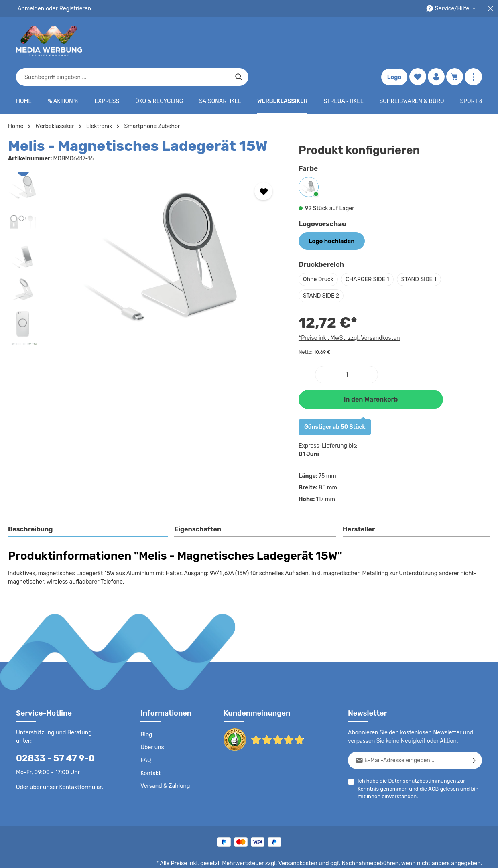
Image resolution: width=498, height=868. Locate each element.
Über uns (152, 722)
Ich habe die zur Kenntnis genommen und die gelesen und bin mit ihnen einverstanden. (419, 763)
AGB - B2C (251, 856)
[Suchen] (356, 41)
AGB (409, 764)
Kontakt (150, 748)
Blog (146, 710)
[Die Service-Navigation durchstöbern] (452, 9)
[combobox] (240, 41)
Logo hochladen (330, 217)
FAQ (146, 735)
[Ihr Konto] (436, 41)
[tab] (88, 505)
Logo (393, 41)
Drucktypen (354, 856)
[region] (145, 235)
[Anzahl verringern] (307, 350)
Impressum (320, 856)
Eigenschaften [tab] (197, 504)
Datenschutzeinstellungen (450, 856)
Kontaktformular (78, 753)
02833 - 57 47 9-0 (51, 725)
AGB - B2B (285, 856)
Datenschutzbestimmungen (419, 755)
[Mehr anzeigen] (473, 41)
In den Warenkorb (371, 374)
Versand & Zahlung (164, 761)
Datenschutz (215, 856)
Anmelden (30, 8)
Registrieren (72, 8)
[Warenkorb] (454, 41)
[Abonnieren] (474, 735)
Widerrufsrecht (393, 856)
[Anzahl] (347, 350)
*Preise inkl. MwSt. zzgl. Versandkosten (348, 313)
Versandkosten (306, 838)
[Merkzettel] (417, 41)
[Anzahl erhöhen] (386, 350)
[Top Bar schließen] (491, 9)
